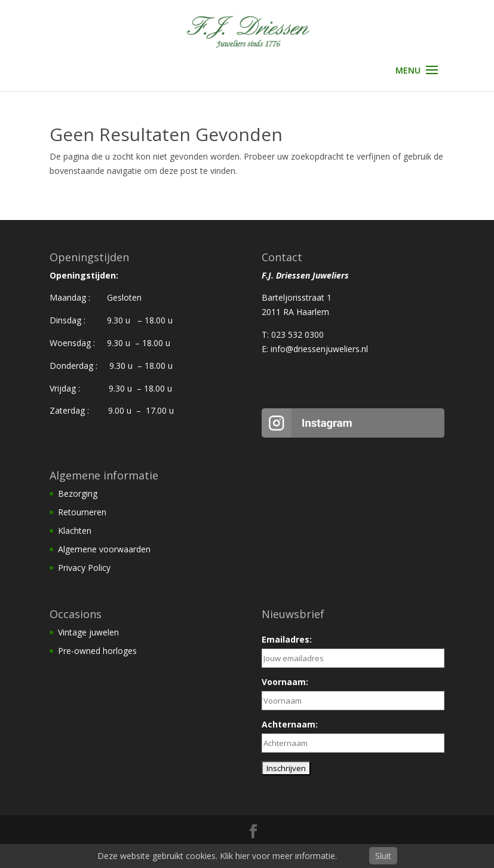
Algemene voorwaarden (104, 549)
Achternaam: (290, 724)
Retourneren (82, 512)
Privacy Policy (84, 568)
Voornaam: (285, 682)
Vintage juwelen (88, 632)
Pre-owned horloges (97, 651)
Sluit (383, 856)
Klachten (75, 531)
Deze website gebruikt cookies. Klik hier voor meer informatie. (217, 856)
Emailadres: (287, 639)
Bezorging (78, 493)
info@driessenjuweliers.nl (319, 349)
